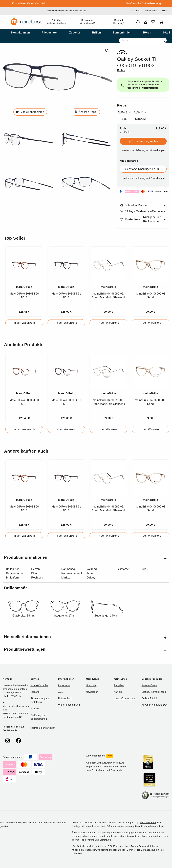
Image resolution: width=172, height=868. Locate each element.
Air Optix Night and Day (155, 705)
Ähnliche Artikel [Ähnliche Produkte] (86, 112)
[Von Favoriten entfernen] (107, 51)
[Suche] (143, 40)
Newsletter (92, 692)
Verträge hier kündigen (43, 728)
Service (35, 709)
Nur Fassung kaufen (143, 141)
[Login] (146, 22)
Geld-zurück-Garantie (142, 211)
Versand (134, 205)
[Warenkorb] (162, 22)
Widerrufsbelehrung (69, 705)
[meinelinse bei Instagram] (8, 741)
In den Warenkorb (24, 323)
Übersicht (91, 685)
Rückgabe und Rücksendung (141, 219)
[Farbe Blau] (125, 114)
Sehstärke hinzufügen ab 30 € (143, 169)
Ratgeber (119, 685)
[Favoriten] (153, 22)
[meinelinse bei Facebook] (18, 741)
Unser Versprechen (124, 698)
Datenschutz (65, 698)
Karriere (118, 692)
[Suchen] (163, 40)
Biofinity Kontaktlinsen (154, 692)
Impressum (64, 685)
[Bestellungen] (138, 22)
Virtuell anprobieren (30, 112)
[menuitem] (20, 33)
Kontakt (136, 11)
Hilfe (164, 11)
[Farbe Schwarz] (140, 114)
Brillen (121, 70)
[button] (86, 558)
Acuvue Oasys (149, 685)
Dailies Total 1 (149, 698)
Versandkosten (148, 823)
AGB (61, 692)
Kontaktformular (39, 685)
